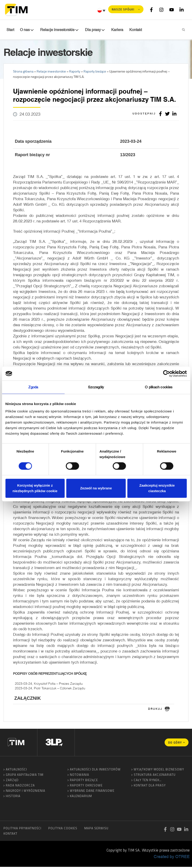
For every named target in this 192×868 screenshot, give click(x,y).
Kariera (112, 30)
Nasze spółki (123, 9)
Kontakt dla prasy (150, 786)
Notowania (80, 776)
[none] (102, 10)
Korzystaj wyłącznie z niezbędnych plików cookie (35, 488)
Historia (13, 797)
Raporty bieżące (84, 781)
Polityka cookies (63, 829)
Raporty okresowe (86, 786)
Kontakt (10, 835)
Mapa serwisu (96, 829)
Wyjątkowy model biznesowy (159, 770)
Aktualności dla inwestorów (95, 770)
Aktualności (16, 770)
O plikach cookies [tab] (159, 387)
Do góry (175, 744)
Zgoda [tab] (33, 387)
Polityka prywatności (22, 829)
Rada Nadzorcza (20, 786)
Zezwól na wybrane (96, 488)
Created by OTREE (172, 858)
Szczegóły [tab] (96, 387)
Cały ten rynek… (148, 781)
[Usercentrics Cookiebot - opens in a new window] (166, 374)
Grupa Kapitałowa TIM (25, 776)
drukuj (155, 710)
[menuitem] (102, 10)
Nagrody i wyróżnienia (26, 792)
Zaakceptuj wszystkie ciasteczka (157, 488)
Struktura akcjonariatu (155, 776)
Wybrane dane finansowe (92, 792)
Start (10, 30)
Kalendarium (81, 797)
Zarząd (12, 781)
